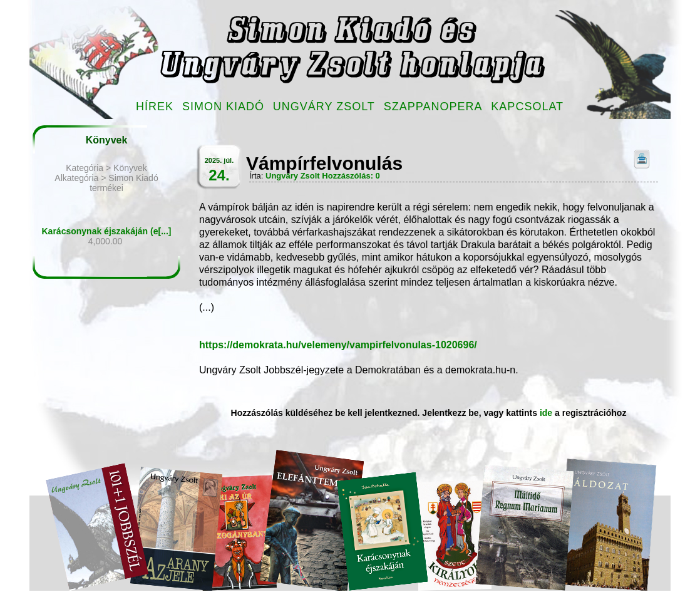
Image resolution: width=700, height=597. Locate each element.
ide (546, 413)
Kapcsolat (527, 106)
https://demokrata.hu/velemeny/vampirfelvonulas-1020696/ (338, 345)
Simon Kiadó (223, 106)
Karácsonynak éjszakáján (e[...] (107, 231)
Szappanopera (433, 106)
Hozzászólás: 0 (351, 176)
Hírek (155, 106)
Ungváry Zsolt (324, 106)
